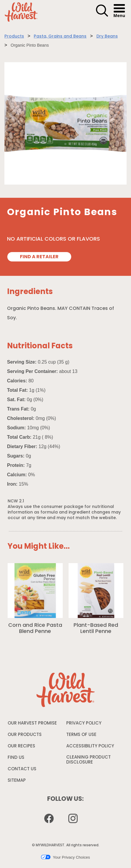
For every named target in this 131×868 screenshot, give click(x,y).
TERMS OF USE (81, 736)
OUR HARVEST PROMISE (32, 723)
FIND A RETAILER (39, 257)
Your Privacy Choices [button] (65, 857)
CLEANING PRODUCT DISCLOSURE (89, 761)
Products (14, 37)
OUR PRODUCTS (25, 735)
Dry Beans (107, 37)
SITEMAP (17, 781)
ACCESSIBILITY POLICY (90, 748)
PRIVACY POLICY (84, 725)
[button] (102, 16)
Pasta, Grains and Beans (60, 37)
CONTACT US (22, 769)
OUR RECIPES (21, 746)
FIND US (16, 758)
